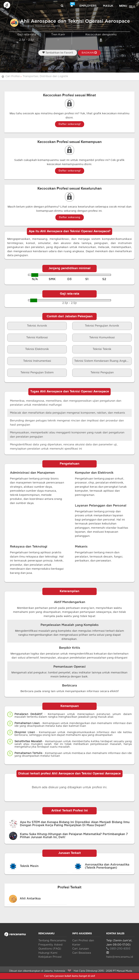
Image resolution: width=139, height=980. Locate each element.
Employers (88, 6)
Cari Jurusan (81, 949)
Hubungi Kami (48, 953)
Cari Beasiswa (82, 953)
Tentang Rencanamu (52, 941)
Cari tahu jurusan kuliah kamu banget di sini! (69, 976)
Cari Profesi (13, 76)
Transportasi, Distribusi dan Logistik (45, 76)
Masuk (108, 6)
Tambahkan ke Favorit (58, 53)
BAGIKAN (89, 53)
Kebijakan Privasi (50, 957)
